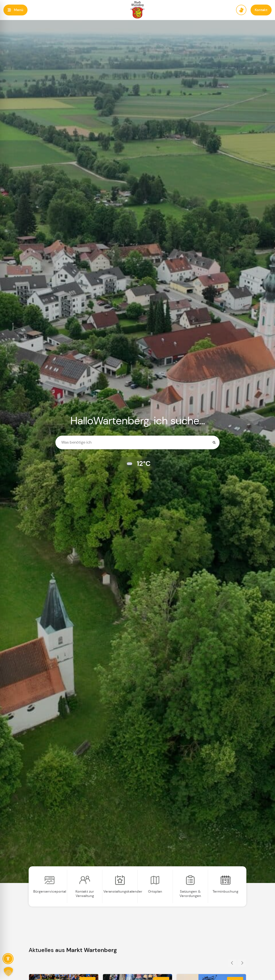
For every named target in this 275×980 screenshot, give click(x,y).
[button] (15, 10)
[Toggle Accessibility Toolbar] (8, 959)
